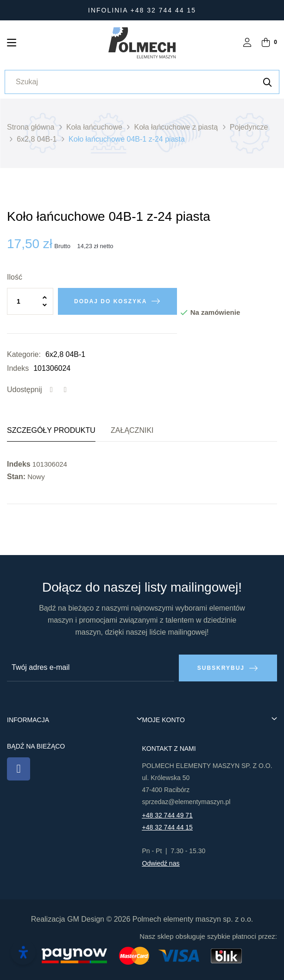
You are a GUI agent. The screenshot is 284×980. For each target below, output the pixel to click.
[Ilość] (30, 301)
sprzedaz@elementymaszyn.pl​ (186, 802)
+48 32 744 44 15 (167, 827)
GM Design (86, 919)
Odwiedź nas (161, 863)
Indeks (18, 368)
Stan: (16, 477)
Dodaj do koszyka (110, 301)
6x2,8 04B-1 (65, 354)
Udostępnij (51, 390)
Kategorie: (24, 354)
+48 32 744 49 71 (167, 815)
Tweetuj (65, 390)
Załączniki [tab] (132, 430)
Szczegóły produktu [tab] (51, 430)
